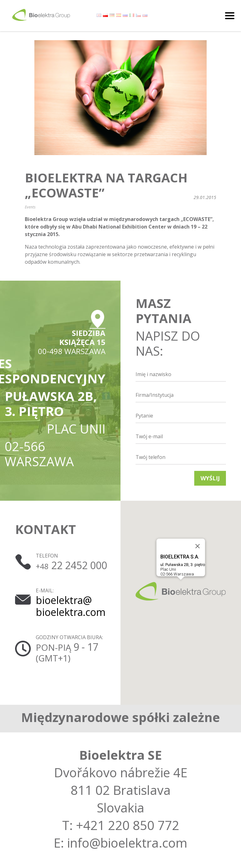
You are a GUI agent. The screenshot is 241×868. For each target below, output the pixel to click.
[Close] (198, 546)
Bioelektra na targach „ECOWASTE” (106, 185)
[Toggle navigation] (230, 16)
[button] (181, 591)
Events (30, 207)
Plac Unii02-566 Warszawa (183, 565)
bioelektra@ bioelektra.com (71, 606)
